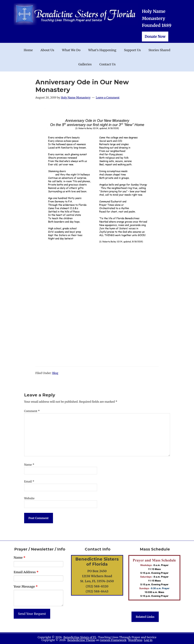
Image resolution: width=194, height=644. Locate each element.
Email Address (26, 572)
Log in (148, 640)
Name (29, 465)
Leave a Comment (108, 98)
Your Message (26, 586)
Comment (32, 411)
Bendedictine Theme (81, 640)
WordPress (135, 640)
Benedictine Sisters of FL (80, 637)
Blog (55, 373)
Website (29, 498)
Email (29, 481)
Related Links (145, 617)
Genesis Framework (113, 640)
